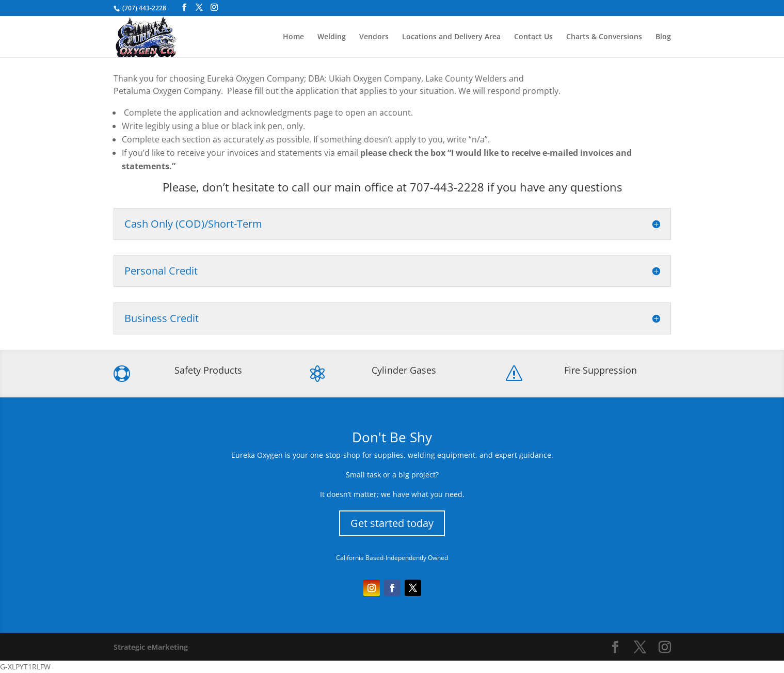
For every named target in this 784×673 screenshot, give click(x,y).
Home (293, 37)
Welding (332, 37)
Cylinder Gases (404, 370)
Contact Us (533, 37)
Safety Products (208, 370)
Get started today (392, 523)
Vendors (374, 37)
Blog (663, 37)
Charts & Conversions (604, 37)
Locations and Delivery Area (451, 37)
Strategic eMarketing (151, 647)
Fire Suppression (601, 370)
